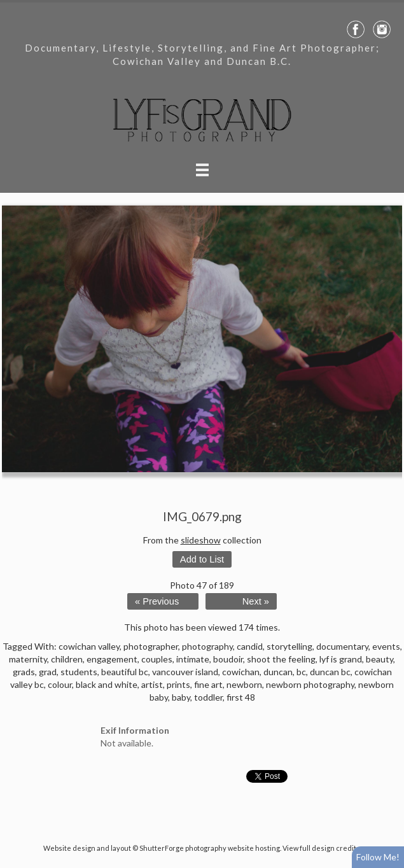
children (67, 659)
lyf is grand (341, 659)
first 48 (241, 697)
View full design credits (321, 848)
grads (24, 672)
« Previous (157, 601)
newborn (244, 684)
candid (250, 646)
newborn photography (310, 684)
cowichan (241, 672)
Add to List (202, 559)
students (79, 672)
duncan (278, 672)
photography (207, 646)
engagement (112, 659)
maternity (28, 659)
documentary (342, 646)
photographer (151, 646)
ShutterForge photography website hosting (210, 848)
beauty (380, 659)
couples (157, 659)
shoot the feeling (281, 659)
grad (48, 672)
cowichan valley (89, 646)
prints (178, 684)
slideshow (201, 540)
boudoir (228, 659)
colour (60, 684)
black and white (107, 684)
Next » (256, 601)
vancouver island (185, 672)
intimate (193, 659)
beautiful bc (125, 672)
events (386, 646)
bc (301, 672)
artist (152, 684)
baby (181, 697)
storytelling (289, 646)
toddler (208, 697)
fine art (208, 684)
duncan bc (330, 672)
